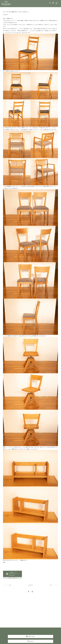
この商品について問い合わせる (12, 580)
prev (10, 587)
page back (31, 587)
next (51, 587)
